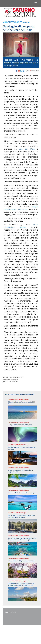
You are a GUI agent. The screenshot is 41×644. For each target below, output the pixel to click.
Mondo (26, 22)
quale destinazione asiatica (21, 226)
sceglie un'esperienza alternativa (21, 208)
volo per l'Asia (27, 149)
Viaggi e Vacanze (12, 22)
